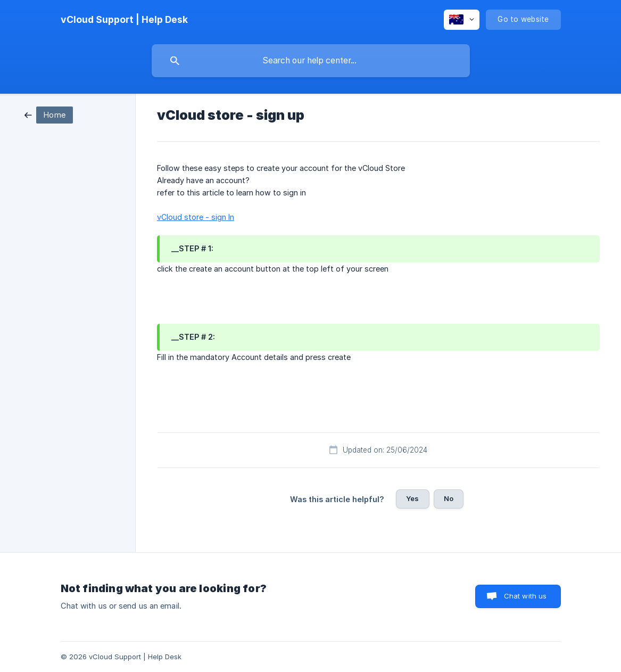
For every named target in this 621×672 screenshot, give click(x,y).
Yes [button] (412, 498)
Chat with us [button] (525, 596)
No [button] (449, 498)
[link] (49, 114)
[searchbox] (311, 61)
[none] (124, 20)
